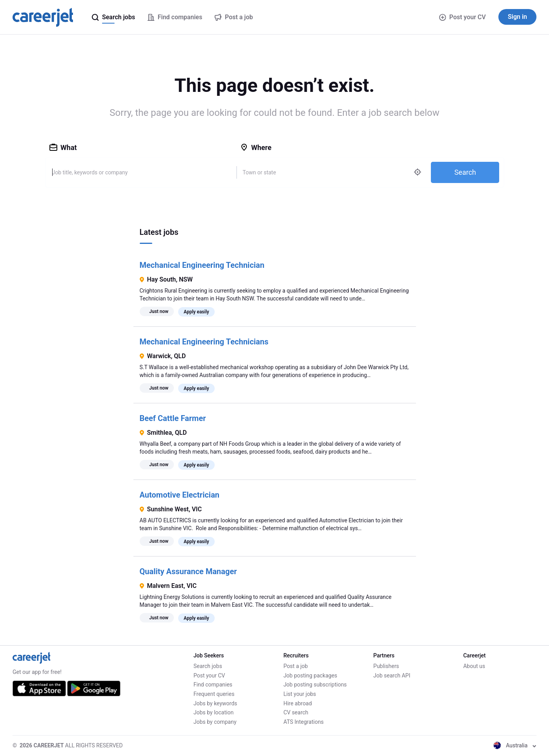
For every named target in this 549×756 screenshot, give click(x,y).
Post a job (295, 666)
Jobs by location (213, 712)
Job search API (392, 675)
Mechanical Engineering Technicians (204, 342)
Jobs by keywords (215, 703)
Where (256, 147)
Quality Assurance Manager (188, 571)
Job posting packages (310, 675)
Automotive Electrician (180, 495)
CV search (296, 712)
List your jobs (300, 694)
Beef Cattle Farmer (173, 418)
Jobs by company (215, 722)
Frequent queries (214, 694)
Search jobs (208, 666)
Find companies (213, 685)
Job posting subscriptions (315, 685)
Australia (515, 745)
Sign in (517, 17)
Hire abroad (297, 703)
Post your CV (462, 17)
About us (474, 666)
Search (465, 172)
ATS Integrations (304, 722)
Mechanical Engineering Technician (202, 265)
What (63, 147)
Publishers (386, 666)
